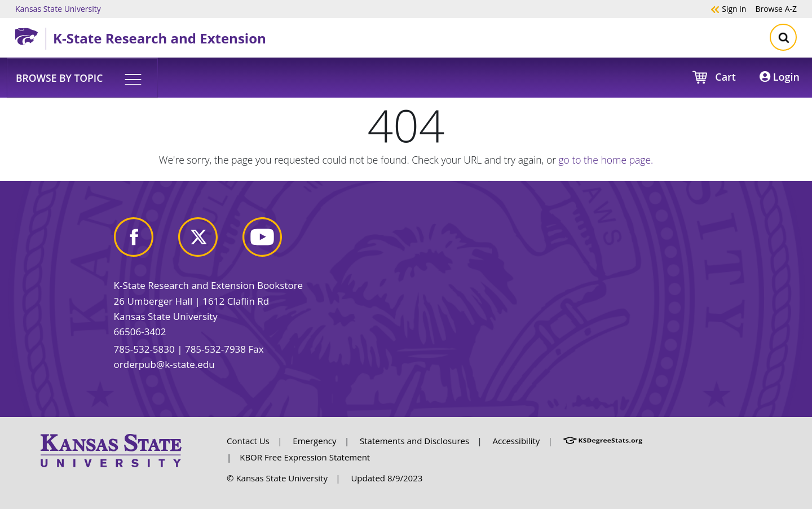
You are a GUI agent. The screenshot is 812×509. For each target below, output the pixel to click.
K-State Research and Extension (160, 38)
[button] (82, 77)
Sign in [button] (728, 8)
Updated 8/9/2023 (387, 478)
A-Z (776, 8)
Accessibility (517, 441)
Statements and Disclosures (414, 441)
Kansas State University (58, 8)
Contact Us (248, 441)
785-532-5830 (144, 349)
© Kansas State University (277, 478)
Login (780, 77)
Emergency (314, 441)
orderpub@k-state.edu (164, 364)
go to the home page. (606, 160)
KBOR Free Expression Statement (305, 457)
